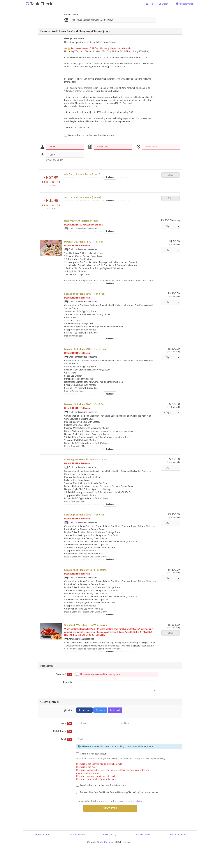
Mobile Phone (62, 731)
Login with (67, 710)
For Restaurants (42, 834)
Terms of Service (77, 834)
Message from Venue (74, 38)
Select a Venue (71, 15)
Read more (110, 177)
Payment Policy (143, 834)
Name (66, 723)
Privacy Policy (110, 834)
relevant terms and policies (129, 801)
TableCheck (115, 710)
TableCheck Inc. (107, 842)
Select (172, 175)
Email (66, 739)
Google (100, 710)
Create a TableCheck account (92, 754)
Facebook (84, 710)
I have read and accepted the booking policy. (99, 674)
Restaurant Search (179, 834)
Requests (67, 682)
